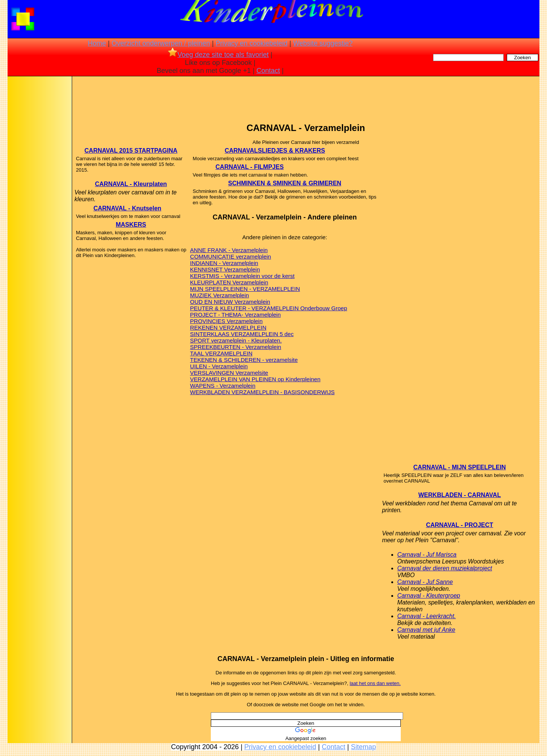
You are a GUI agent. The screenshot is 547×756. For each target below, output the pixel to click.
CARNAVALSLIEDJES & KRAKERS (275, 151)
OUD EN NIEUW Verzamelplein (230, 302)
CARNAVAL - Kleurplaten (131, 184)
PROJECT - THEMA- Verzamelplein (235, 315)
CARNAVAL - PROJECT (459, 525)
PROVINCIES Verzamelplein (226, 321)
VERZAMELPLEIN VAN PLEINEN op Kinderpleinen (255, 379)
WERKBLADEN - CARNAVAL (459, 495)
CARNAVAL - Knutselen (127, 208)
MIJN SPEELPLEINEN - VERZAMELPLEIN (245, 289)
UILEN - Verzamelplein (219, 366)
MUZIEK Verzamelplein (219, 295)
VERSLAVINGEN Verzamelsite (229, 373)
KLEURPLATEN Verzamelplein (229, 282)
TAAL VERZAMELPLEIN (221, 353)
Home (97, 43)
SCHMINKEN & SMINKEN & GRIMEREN (285, 183)
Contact (268, 71)
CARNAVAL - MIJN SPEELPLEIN (460, 467)
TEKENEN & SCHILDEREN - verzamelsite (244, 360)
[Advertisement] (39, 197)
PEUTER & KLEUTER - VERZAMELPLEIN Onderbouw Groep (268, 308)
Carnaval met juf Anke (426, 630)
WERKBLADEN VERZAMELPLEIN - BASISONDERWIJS (262, 392)
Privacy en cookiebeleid (252, 43)
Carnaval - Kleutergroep (429, 596)
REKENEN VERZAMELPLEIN (228, 327)
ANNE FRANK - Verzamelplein (229, 250)
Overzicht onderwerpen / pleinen (161, 43)
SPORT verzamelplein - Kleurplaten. (236, 340)
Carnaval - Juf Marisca (427, 555)
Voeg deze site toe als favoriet (218, 55)
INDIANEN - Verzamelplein (224, 263)
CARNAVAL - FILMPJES (250, 167)
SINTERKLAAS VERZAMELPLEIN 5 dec (242, 334)
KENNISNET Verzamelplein (225, 269)
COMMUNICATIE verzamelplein (230, 256)
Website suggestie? (323, 43)
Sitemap (364, 747)
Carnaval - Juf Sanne (425, 582)
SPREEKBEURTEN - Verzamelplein (236, 347)
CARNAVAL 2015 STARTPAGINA (131, 151)
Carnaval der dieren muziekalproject (445, 568)
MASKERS (131, 225)
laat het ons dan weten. (375, 683)
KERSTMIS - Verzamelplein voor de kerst (242, 276)
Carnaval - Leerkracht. (427, 616)
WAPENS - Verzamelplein (223, 386)
